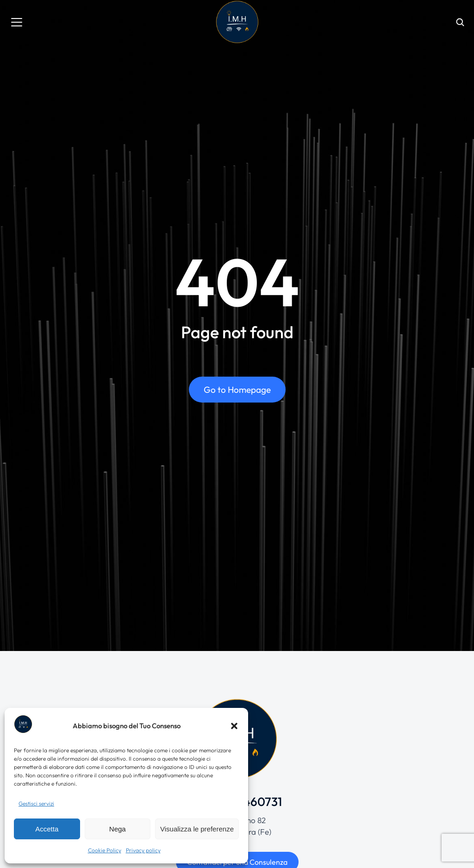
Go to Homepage (237, 390)
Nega (118, 829)
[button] (234, 726)
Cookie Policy (105, 850)
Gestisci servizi (36, 803)
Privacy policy (143, 850)
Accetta (47, 829)
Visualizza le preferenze (197, 829)
